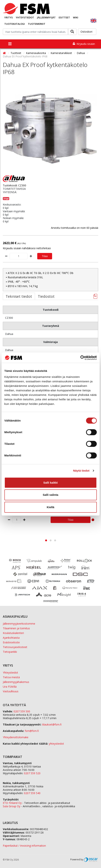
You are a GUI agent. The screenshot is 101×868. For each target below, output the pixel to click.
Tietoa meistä (11, 677)
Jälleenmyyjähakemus (16, 682)
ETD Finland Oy (12, 803)
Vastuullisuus (11, 691)
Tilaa (45, 256)
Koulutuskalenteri (13, 633)
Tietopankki (10, 652)
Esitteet (64, 17)
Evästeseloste (11, 642)
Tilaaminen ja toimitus (16, 628)
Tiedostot (46, 296)
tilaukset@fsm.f (52, 724)
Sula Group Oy (12, 806)
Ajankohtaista (11, 638)
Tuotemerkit (37, 24)
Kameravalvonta (36, 53)
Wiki (76, 17)
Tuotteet (16, 53)
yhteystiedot (56, 744)
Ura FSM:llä (10, 687)
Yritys (9, 17)
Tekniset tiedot (19, 296)
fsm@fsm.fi (32, 731)
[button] (46, 540)
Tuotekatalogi (15, 24)
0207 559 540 (32, 793)
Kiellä (50, 507)
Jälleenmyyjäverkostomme (19, 624)
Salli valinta (50, 495)
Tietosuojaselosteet (15, 647)
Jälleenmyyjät (46, 17)
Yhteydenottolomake (16, 737)
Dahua (81, 53)
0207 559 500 (22, 711)
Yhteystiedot (25, 17)
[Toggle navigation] (10, 44)
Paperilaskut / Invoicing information (24, 846)
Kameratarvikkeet (62, 53)
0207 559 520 (32, 773)
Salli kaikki (50, 483)
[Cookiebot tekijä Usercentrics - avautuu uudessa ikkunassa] (80, 358)
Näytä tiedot (81, 471)
